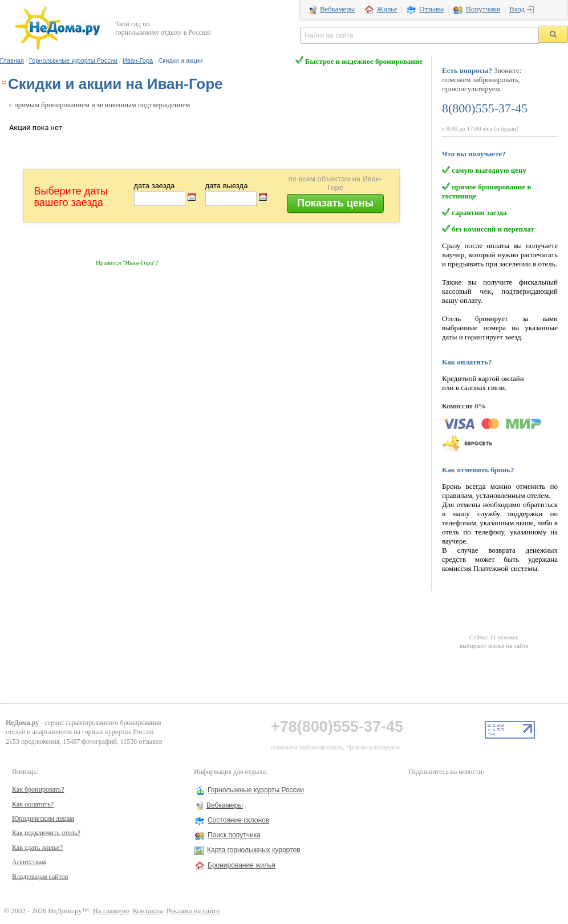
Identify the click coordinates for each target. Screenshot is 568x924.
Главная (12, 60)
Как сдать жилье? (37, 848)
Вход (517, 9)
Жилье (387, 9)
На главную (111, 911)
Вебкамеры (337, 9)
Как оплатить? (33, 804)
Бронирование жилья (242, 865)
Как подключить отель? (46, 833)
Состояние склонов (238, 820)
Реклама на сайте (193, 911)
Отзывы (431, 9)
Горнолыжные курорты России (73, 60)
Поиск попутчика (234, 835)
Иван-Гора (138, 60)
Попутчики (483, 9)
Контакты (148, 911)
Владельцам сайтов (40, 877)
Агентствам (29, 862)
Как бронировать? (38, 789)
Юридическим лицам (43, 818)
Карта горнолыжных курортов (254, 850)
